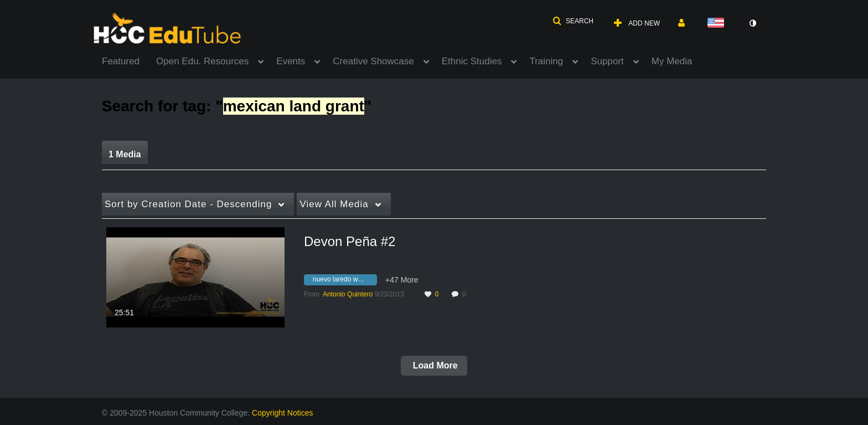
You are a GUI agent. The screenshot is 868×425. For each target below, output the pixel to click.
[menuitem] (129, 60)
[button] (573, 21)
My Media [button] (672, 61)
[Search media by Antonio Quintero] (348, 294)
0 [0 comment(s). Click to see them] (466, 294)
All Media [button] (334, 204)
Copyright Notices (283, 413)
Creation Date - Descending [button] (188, 204)
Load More (434, 365)
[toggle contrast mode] (752, 23)
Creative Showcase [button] (373, 61)
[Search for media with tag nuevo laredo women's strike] (345, 281)
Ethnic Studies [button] (472, 61)
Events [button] (291, 61)
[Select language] (718, 24)
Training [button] (546, 61)
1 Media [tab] (125, 154)
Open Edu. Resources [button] (202, 61)
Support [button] (607, 61)
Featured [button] (121, 61)
